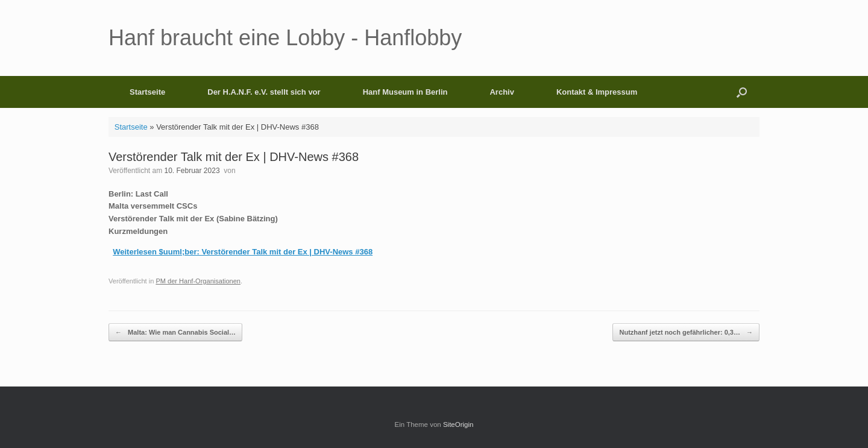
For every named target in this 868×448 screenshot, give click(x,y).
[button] (742, 92)
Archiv (502, 92)
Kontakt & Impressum (597, 92)
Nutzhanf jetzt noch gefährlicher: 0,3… (686, 333)
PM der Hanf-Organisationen (198, 281)
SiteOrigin (458, 424)
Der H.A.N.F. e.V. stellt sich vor (264, 92)
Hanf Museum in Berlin (405, 92)
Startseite (147, 92)
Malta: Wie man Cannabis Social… (175, 333)
